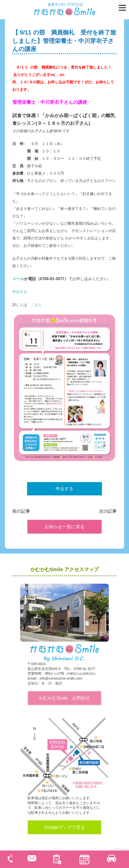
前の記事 (21, 511)
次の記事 (108, 511)
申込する (20, 292)
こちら (36, 305)
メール (18, 279)
